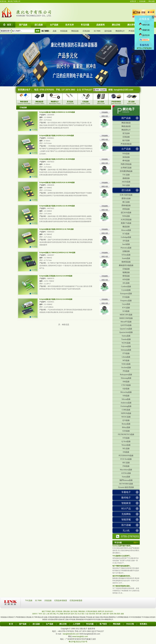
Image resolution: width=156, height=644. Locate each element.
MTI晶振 (126, 360)
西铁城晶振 (126, 206)
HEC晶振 (126, 463)
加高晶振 (126, 157)
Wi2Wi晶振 (126, 343)
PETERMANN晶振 (126, 456)
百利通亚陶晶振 (126, 171)
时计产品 (126, 509)
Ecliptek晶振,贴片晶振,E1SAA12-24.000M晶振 (56, 299)
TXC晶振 (126, 175)
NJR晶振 (126, 396)
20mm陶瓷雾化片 (107, 619)
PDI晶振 (126, 371)
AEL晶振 (126, 283)
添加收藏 (142, 1)
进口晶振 (126, 190)
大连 (87, 614)
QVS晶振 (126, 420)
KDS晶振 (72, 619)
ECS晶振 (126, 234)
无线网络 (126, 514)
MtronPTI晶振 (126, 322)
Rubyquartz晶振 (126, 375)
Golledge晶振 (126, 237)
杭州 (69, 614)
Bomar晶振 (126, 424)
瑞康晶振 (126, 272)
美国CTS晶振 (126, 223)
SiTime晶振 (126, 255)
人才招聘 (76, 624)
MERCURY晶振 (126, 315)
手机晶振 (89, 617)
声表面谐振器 (134, 31)
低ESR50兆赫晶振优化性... (122, 576)
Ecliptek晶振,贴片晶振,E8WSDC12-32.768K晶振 (56, 229)
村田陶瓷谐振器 (123, 617)
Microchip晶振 (126, 392)
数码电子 (126, 498)
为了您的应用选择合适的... (122, 586)
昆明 (112, 614)
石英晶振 (86, 31)
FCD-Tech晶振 (126, 459)
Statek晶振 (126, 258)
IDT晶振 (126, 241)
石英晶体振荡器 (76, 600)
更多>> (136, 543)
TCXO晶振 (145, 617)
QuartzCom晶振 (126, 329)
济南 (115, 614)
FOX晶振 (126, 297)
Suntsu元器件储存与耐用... (122, 546)
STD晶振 (126, 438)
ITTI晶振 (126, 353)
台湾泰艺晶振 (126, 168)
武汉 (76, 614)
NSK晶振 (126, 154)
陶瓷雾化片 (120, 31)
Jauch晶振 (126, 244)
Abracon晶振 (126, 230)
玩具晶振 (51, 619)
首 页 (11, 624)
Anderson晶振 (126, 403)
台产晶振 (126, 149)
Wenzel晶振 (126, 445)
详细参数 (105, 112)
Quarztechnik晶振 (126, 332)
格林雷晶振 (126, 262)
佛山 (55, 614)
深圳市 (35, 614)
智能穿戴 (126, 520)
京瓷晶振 (48, 600)
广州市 (40, 614)
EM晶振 (126, 452)
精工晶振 (126, 202)
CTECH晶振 (126, 385)
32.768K (97, 31)
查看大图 (105, 116)
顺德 (62, 614)
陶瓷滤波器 (126, 126)
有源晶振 (64, 31)
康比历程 (63, 624)
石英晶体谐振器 (61, 600)
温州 (72, 614)
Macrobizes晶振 (126, 470)
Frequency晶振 (126, 301)
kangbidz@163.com (123, 90)
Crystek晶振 (126, 290)
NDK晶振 (126, 216)
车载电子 (126, 492)
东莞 (51, 614)
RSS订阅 (130, 624)
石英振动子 (11, 617)
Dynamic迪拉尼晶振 (126, 487)
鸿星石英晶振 (126, 164)
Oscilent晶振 (126, 368)
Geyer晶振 (126, 304)
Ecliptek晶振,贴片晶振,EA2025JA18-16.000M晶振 (57, 182)
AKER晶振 (126, 182)
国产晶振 (126, 118)
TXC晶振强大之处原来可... (122, 556)
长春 (90, 614)
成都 (122, 614)
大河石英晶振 (126, 220)
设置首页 (133, 1)
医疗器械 (126, 525)
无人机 (126, 531)
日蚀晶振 (126, 269)
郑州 (97, 614)
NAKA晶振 (126, 364)
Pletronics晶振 (126, 248)
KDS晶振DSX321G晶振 (92, 619)
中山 (58, 614)
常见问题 (90, 624)
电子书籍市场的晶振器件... (122, 566)
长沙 (80, 614)
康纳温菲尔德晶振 (126, 265)
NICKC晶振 (126, 417)
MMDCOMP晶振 (126, 318)
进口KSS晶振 (126, 213)
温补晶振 (108, 31)
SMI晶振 (126, 382)
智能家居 (126, 503)
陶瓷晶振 (75, 31)
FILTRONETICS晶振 (126, 434)
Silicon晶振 (126, 399)
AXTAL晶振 (126, 473)
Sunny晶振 (126, 477)
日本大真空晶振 (126, 195)
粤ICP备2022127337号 (78, 642)
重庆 (119, 614)
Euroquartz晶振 (126, 294)
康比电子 (129, 109)
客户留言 (103, 624)
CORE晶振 (126, 410)
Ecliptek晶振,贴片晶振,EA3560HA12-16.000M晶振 (57, 112)
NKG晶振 (126, 185)
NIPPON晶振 (126, 413)
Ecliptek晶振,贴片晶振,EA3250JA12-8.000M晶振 (57, 136)
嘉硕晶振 (126, 178)
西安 (94, 614)
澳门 (101, 614)
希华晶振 (126, 161)
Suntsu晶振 (126, 336)
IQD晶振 (126, 389)
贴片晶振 (126, 140)
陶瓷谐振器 (126, 123)
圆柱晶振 (69, 617)
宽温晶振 (82, 617)
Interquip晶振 (126, 350)
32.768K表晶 (36, 617)
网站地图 (152, 1)
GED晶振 (126, 431)
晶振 (55, 31)
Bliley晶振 (126, 427)
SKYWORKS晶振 (126, 484)
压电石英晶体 (104, 617)
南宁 (108, 614)
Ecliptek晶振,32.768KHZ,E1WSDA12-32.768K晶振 (57, 253)
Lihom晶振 (126, 357)
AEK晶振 (126, 279)
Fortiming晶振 (126, 406)
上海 (48, 614)
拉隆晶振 (126, 251)
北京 (44, 614)
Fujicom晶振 (126, 346)
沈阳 (104, 614)
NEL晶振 (126, 449)
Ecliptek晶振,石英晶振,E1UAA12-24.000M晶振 (56, 276)
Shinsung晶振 (126, 378)
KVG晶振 (126, 308)
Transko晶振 (126, 339)
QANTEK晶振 (126, 325)
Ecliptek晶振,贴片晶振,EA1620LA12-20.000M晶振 (57, 206)
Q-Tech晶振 (126, 441)
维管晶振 (126, 276)
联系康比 (144, 624)
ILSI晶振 (126, 311)
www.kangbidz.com (80, 636)
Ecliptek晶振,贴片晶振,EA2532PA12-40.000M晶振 (57, 159)
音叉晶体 (126, 133)
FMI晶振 (126, 466)
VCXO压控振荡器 (135, 617)
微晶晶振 (126, 227)
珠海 (65, 614)
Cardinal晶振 (126, 287)
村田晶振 (126, 209)
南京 (83, 614)
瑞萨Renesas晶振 (126, 480)
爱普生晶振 (126, 198)
